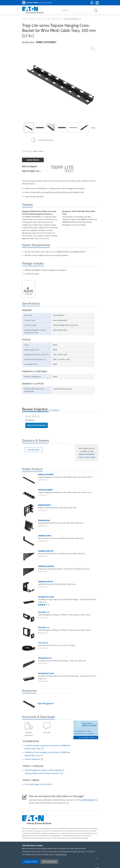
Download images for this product (39, 784)
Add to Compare (30, 166)
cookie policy (61, 854)
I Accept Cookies (31, 862)
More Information (49, 862)
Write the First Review (37, 425)
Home (24, 19)
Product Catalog (36, 19)
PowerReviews (55, 410)
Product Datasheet (33, 759)
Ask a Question (34, 450)
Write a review (38, 151)
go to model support (88, 738)
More (93, 128)
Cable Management (54, 19)
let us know (89, 800)
